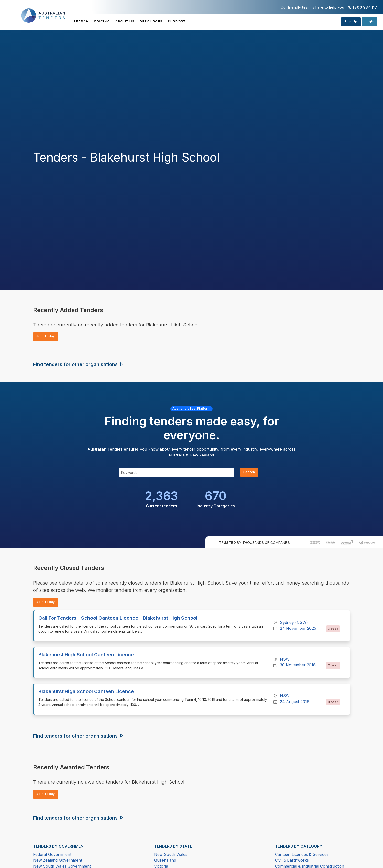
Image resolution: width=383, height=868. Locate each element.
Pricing (107, 21)
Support (196, 21)
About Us (134, 21)
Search (82, 21)
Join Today (48, 337)
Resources (165, 21)
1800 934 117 (365, 7)
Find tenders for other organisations (79, 365)
